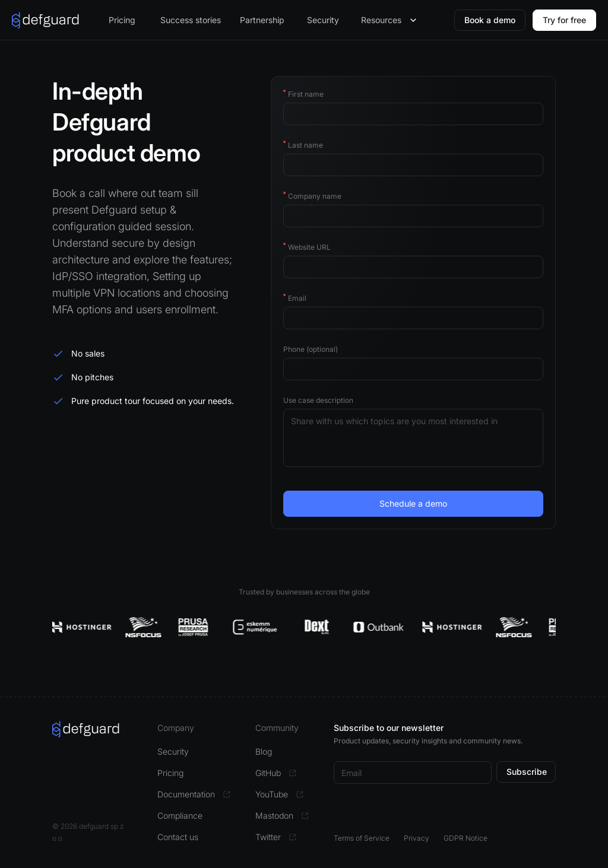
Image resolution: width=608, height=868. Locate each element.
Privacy (417, 838)
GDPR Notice (465, 838)
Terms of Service (362, 838)
